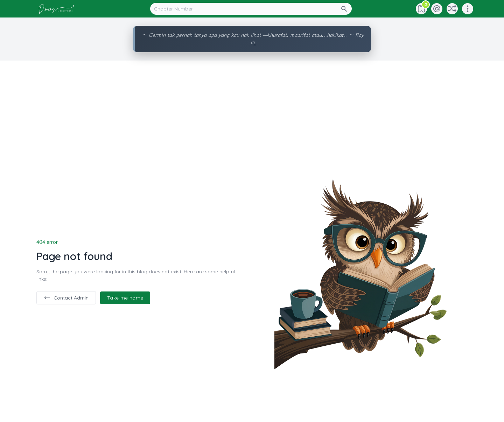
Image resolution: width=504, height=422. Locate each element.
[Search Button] (346, 9)
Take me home (125, 298)
